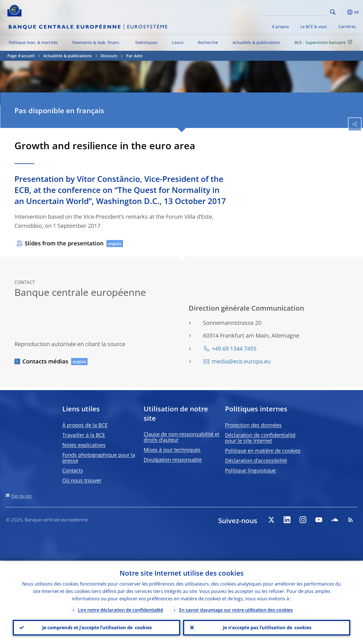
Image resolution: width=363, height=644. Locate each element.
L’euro (178, 42)
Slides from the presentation (64, 243)
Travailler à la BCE (84, 435)
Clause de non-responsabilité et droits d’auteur (181, 437)
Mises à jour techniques (172, 450)
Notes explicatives (84, 445)
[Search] (300, 11)
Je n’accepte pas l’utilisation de (267, 627)
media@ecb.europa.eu (241, 361)
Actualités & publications (256, 42)
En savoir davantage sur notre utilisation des (236, 609)
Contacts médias (45, 361)
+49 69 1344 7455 (234, 349)
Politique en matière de (263, 451)
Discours (109, 56)
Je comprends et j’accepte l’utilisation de (96, 627)
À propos (281, 27)
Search (333, 12)
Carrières (347, 27)
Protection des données (253, 425)
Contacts (73, 470)
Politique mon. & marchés (33, 42)
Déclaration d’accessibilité (256, 460)
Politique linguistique (250, 470)
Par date (134, 56)
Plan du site (21, 496)
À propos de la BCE (85, 425)
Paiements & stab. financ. (96, 42)
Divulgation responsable (173, 460)
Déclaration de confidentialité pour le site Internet (260, 438)
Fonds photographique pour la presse (99, 458)
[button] (342, 12)
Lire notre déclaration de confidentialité (121, 609)
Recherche (208, 42)
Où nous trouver (82, 480)
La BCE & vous (314, 27)
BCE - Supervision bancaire (324, 42)
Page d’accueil (21, 56)
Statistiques (146, 42)
